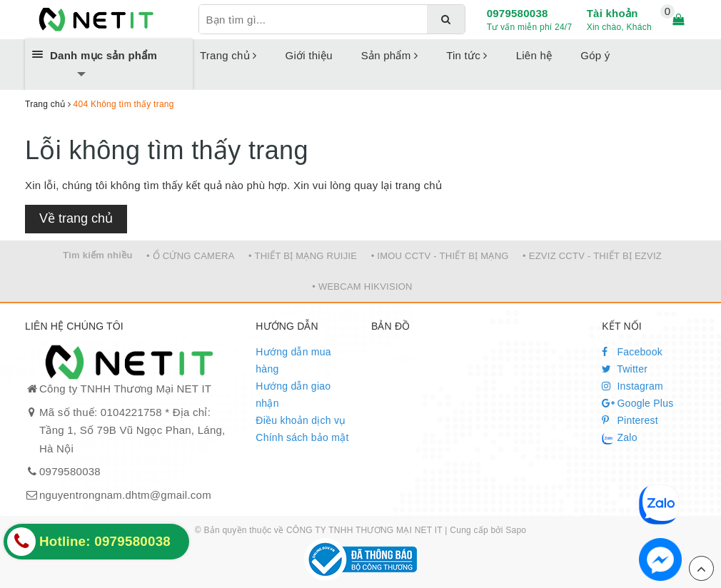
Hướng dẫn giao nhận (293, 395)
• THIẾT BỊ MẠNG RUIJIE (303, 256)
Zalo (619, 438)
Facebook (632, 352)
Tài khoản (612, 13)
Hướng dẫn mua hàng (293, 360)
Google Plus (637, 403)
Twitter (625, 369)
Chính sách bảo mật (302, 437)
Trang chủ (228, 55)
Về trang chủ (76, 218)
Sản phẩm (389, 55)
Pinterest (630, 420)
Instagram (632, 386)
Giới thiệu (309, 55)
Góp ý (595, 55)
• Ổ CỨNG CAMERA (191, 256)
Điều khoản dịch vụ (301, 420)
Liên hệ (534, 55)
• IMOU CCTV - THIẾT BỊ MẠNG (440, 256)
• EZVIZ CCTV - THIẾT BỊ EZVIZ (592, 256)
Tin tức (467, 55)
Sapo (516, 530)
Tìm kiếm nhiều (98, 255)
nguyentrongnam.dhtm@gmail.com (125, 495)
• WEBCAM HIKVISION (362, 287)
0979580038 (518, 13)
